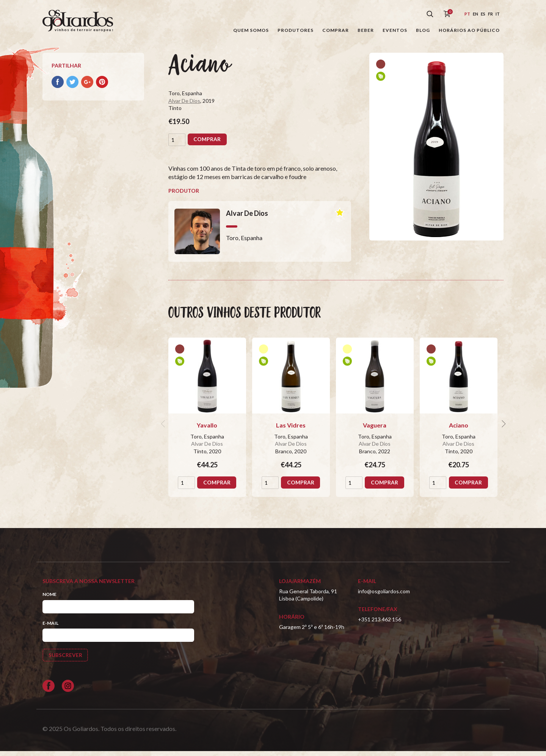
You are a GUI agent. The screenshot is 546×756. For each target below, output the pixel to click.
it (498, 14)
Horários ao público (469, 30)
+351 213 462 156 (380, 623)
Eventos (395, 30)
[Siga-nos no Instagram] (68, 690)
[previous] (164, 428)
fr (490, 14)
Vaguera (375, 429)
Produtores (296, 30)
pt (467, 14)
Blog (423, 30)
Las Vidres (291, 429)
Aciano (459, 429)
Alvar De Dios (184, 105)
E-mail (50, 627)
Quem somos (251, 30)
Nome (49, 598)
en (475, 14)
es (483, 14)
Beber (366, 30)
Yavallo (207, 429)
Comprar (336, 30)
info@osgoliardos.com (384, 595)
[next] (503, 428)
